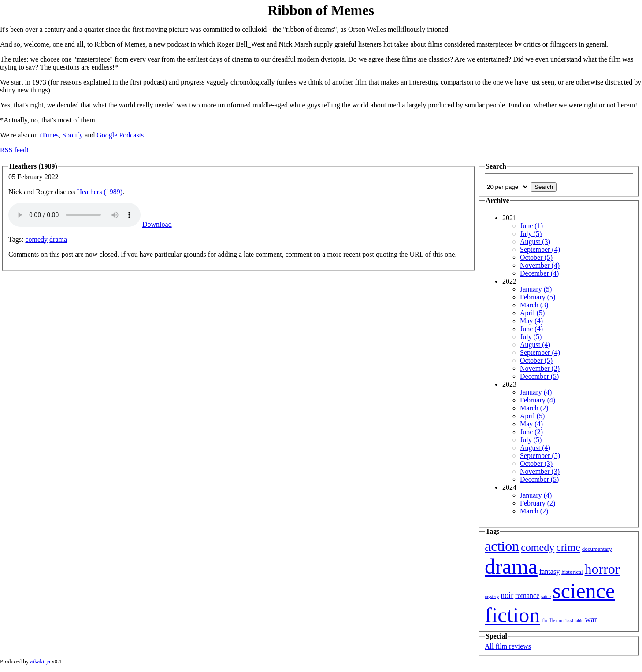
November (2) (540, 368)
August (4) (535, 345)
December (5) (539, 376)
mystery (492, 596)
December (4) (539, 273)
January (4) (536, 392)
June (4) (531, 329)
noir (507, 595)
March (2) (534, 408)
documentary (597, 549)
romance (527, 596)
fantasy (549, 571)
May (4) (531, 321)
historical (572, 572)
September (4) (540, 249)
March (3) (534, 305)
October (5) (536, 257)
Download (157, 224)
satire (546, 596)
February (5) (538, 297)
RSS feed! (14, 150)
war (591, 620)
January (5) (536, 289)
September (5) (540, 456)
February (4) (538, 400)
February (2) (538, 503)
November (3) (540, 471)
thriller (549, 620)
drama (58, 239)
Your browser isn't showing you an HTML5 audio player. (74, 215)
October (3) (536, 463)
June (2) (531, 432)
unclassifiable (571, 621)
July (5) (531, 234)
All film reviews (508, 646)
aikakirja (40, 661)
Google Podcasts (120, 135)
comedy (36, 239)
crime (568, 547)
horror (602, 569)
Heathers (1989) (100, 192)
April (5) (532, 313)
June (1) (531, 226)
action (502, 546)
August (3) (535, 242)
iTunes (49, 135)
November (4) (540, 265)
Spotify (72, 135)
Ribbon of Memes (321, 10)
